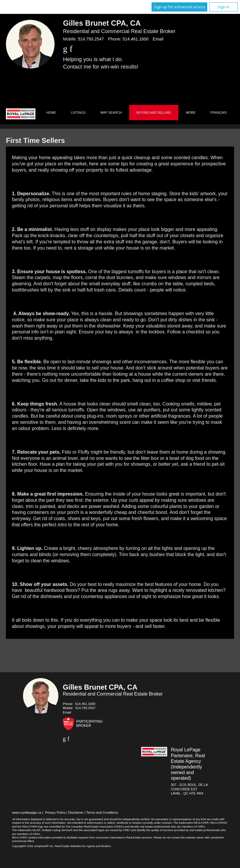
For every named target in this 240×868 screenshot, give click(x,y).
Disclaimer (76, 812)
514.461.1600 (136, 39)
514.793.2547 (91, 39)
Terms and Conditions (102, 812)
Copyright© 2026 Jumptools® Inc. (33, 846)
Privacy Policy (55, 812)
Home (51, 113)
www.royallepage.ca (27, 812)
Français (218, 113)
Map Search (111, 113)
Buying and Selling (154, 113)
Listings (78, 113)
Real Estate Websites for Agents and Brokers (83, 846)
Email (158, 39)
